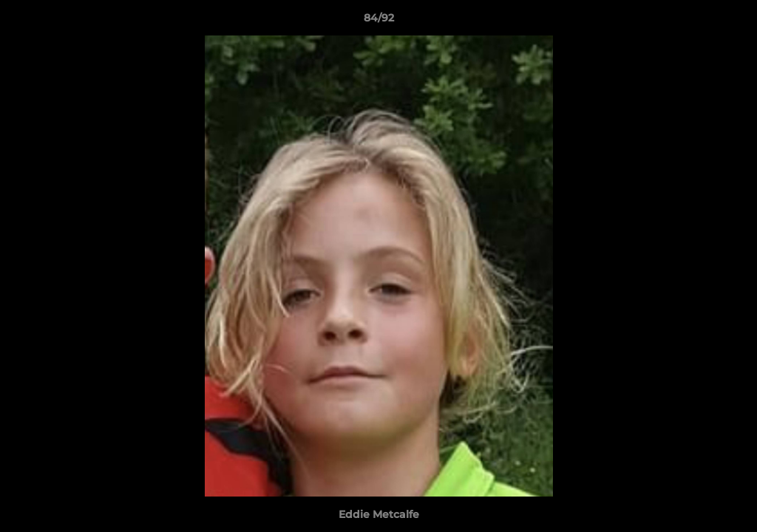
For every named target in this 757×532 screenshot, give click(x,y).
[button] (730, 21)
